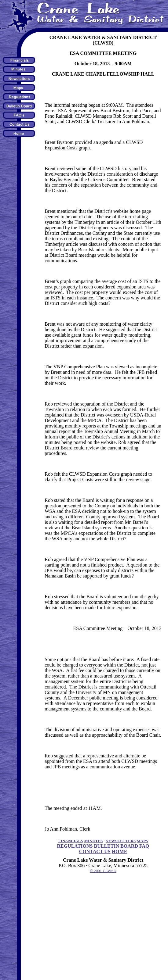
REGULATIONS (75, 846)
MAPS (142, 841)
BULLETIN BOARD (116, 846)
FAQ (144, 846)
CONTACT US (95, 851)
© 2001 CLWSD (103, 871)
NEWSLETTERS (121, 841)
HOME (120, 851)
